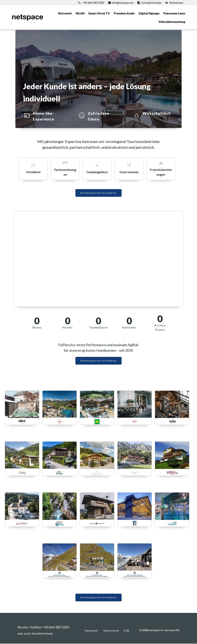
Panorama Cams (174, 13)
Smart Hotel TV (99, 13)
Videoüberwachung (172, 22)
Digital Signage (149, 13)
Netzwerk (65, 13)
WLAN (80, 13)
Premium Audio (124, 13)
